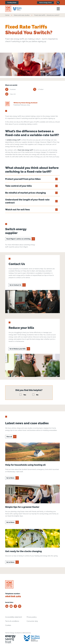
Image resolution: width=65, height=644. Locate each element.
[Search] (58, 3)
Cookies (8, 625)
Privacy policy (32, 617)
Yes (23, 395)
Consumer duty (32, 621)
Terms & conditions (12, 621)
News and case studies (22, 15)
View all (9, 437)
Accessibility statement (14, 617)
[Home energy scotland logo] (8, 9)
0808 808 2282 (13, 596)
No (35, 395)
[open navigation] (58, 9)
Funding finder (12, 3)
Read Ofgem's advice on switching (18, 239)
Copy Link (10, 94)
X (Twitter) (38, 89)
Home (7, 15)
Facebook (10, 89)
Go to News (10, 478)
